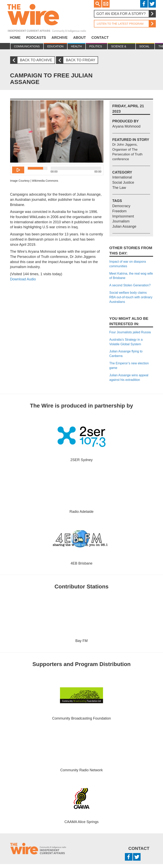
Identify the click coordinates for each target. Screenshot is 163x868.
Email (106, 4)
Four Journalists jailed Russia (130, 332)
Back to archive (33, 60)
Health (76, 46)
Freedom (120, 211)
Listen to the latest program (125, 24)
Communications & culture (27, 47)
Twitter (152, 4)
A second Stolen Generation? (130, 285)
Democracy (121, 206)
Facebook (144, 4)
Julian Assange (124, 226)
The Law (119, 188)
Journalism (121, 221)
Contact (100, 38)
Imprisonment (123, 216)
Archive (60, 38)
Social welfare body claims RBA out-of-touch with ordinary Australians (131, 297)
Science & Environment (121, 47)
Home (15, 38)
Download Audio (23, 279)
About (80, 38)
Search (98, 4)
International (122, 177)
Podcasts (36, 38)
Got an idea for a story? (126, 14)
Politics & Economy (96, 47)
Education (55, 46)
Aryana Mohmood (126, 126)
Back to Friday (77, 60)
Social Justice (145, 47)
